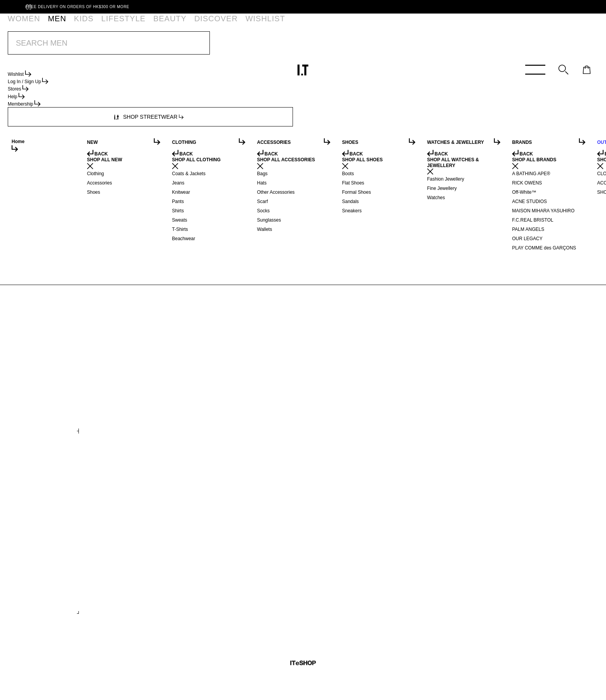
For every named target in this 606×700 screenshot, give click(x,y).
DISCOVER (166, 25)
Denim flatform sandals (227, 583)
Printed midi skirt (218, 401)
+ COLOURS (209, 422)
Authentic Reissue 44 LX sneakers (464, 583)
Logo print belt (103, 583)
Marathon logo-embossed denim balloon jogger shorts (125, 404)
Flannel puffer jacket (450, 401)
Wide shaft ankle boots (339, 583)
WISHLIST (201, 25)
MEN (49, 25)
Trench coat (324, 401)
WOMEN (23, 25)
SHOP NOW (360, 46)
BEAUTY (133, 25)
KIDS (71, 25)
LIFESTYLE (100, 25)
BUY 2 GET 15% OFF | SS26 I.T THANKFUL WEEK (287, 46)
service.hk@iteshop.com (389, 122)
